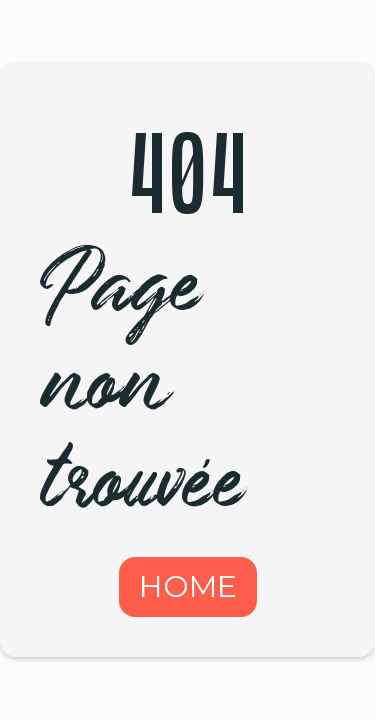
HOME (188, 586)
